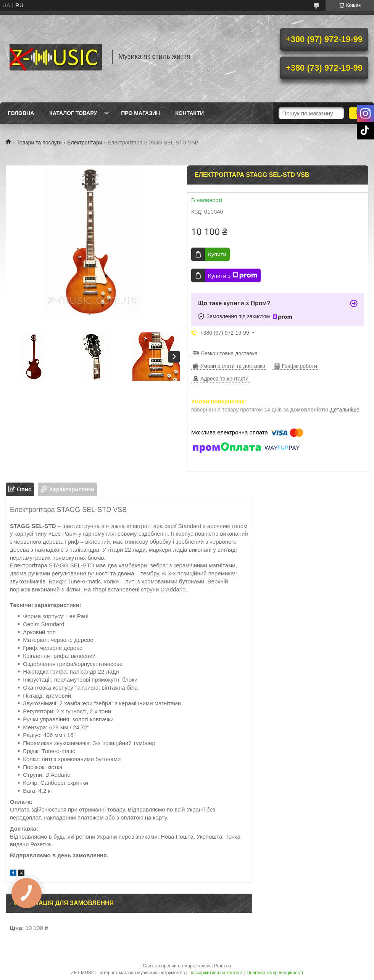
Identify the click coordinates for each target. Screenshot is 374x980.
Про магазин (140, 113)
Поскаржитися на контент (216, 973)
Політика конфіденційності (275, 973)
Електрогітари (85, 143)
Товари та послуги (39, 143)
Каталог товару (73, 113)
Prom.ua (223, 966)
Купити (217, 254)
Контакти (189, 113)
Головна (21, 113)
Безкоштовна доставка (229, 353)
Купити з (233, 275)
